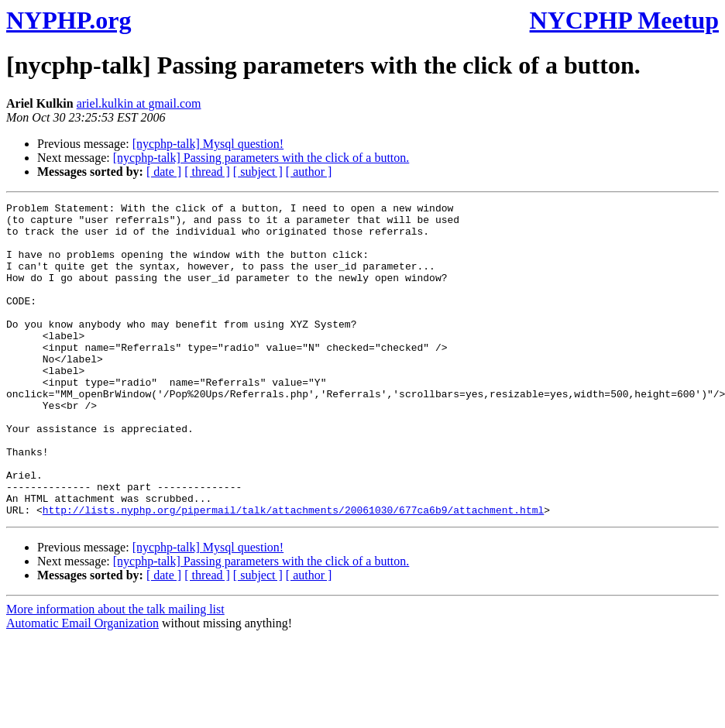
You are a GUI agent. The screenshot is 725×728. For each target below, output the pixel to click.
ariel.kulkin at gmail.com (139, 103)
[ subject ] (258, 172)
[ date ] (164, 172)
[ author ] (309, 172)
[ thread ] (207, 172)
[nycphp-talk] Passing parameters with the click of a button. (261, 158)
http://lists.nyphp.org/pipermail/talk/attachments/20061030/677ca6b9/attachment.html (293, 572)
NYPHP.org (69, 20)
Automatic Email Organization (82, 686)
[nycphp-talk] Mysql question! (208, 144)
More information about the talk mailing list (115, 672)
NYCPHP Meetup (624, 20)
